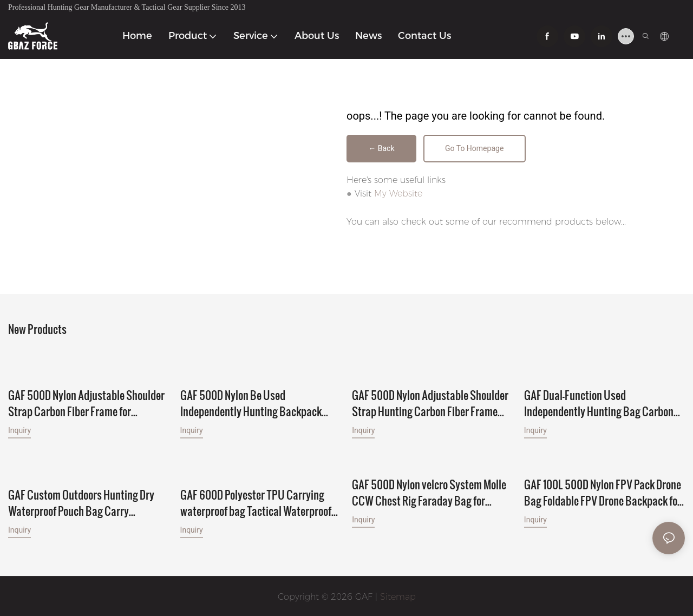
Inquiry (19, 430)
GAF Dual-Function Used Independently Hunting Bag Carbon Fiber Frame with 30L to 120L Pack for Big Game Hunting (603, 403)
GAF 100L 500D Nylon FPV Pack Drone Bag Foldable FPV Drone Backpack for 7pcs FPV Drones (603, 492)
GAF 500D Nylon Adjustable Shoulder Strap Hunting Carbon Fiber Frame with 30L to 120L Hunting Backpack (430, 393)
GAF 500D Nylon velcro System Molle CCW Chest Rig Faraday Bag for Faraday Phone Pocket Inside (429, 492)
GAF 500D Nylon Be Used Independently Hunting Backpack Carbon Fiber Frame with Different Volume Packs (252, 403)
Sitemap (398, 595)
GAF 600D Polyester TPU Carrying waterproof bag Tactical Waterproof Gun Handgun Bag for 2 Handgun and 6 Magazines (259, 501)
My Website (398, 195)
